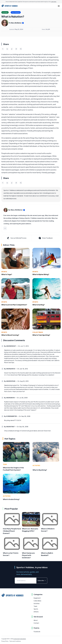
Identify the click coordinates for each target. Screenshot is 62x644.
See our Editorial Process (17, 238)
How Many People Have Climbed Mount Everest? (12, 531)
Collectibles (38, 332)
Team (5, 464)
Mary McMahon (16, 23)
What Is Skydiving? (40, 470)
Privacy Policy (5, 641)
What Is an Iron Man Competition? (14, 305)
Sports (4, 272)
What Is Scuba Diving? (11, 499)
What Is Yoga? (7, 274)
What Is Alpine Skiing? (41, 274)
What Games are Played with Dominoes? (28, 555)
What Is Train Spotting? (41, 335)
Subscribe (42, 581)
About (36, 620)
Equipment (37, 598)
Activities (36, 465)
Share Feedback (45, 238)
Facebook (37, 632)
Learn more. (54, 2)
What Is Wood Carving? (10, 335)
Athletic (36, 612)
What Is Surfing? (39, 305)
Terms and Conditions (15, 641)
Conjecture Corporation (20, 639)
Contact (36, 623)
